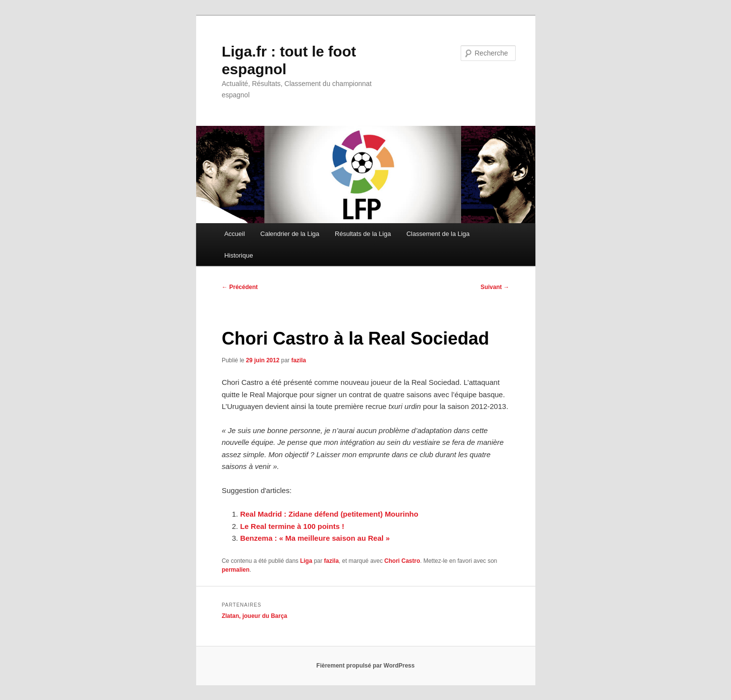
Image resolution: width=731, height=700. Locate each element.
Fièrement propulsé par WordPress (366, 666)
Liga (306, 561)
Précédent (240, 287)
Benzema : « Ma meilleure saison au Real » (315, 538)
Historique (239, 255)
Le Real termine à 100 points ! (292, 526)
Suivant (495, 287)
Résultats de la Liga (363, 234)
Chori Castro (402, 561)
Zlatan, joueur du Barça (254, 616)
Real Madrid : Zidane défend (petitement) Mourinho (329, 514)
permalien (236, 570)
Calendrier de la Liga (290, 234)
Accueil (234, 234)
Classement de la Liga (438, 234)
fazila (298, 360)
